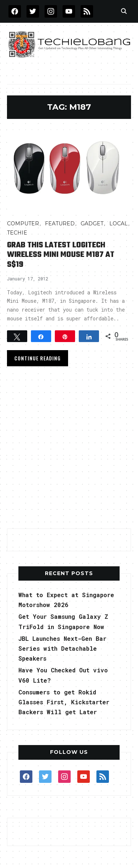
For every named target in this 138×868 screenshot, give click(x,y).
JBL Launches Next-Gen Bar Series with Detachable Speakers (62, 648)
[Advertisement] (69, 450)
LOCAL (118, 224)
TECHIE (17, 233)
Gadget (92, 224)
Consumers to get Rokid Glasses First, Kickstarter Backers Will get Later (64, 702)
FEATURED (60, 224)
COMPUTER (23, 224)
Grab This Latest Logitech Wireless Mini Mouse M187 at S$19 (61, 255)
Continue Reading (38, 358)
